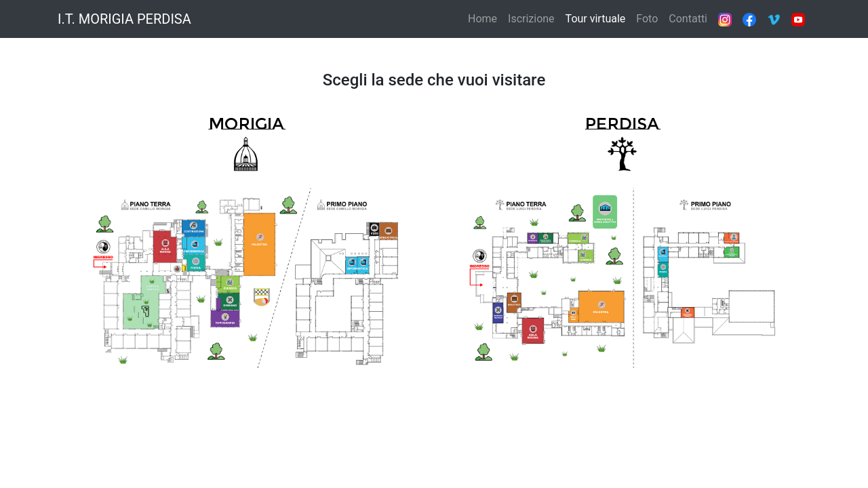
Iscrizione (531, 19)
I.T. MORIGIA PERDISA (124, 19)
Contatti (688, 19)
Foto (647, 19)
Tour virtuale (596, 19)
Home (482, 19)
